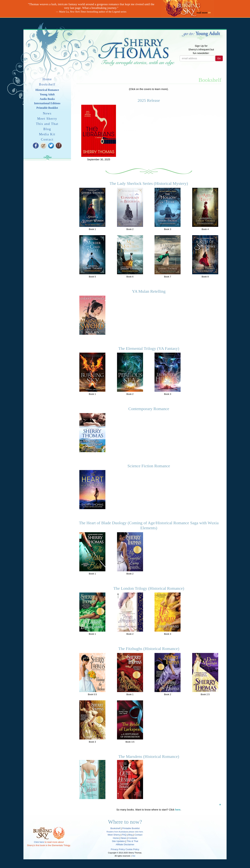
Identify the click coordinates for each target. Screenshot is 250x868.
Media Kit (47, 134)
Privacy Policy (118, 849)
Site (134, 856)
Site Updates (118, 841)
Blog (47, 129)
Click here (39, 842)
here (178, 810)
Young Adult (47, 94)
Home (47, 79)
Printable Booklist (47, 108)
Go (219, 58)
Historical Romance (47, 90)
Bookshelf (47, 84)
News (47, 113)
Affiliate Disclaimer (125, 844)
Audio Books (47, 99)
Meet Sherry (47, 119)
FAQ (124, 835)
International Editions (47, 103)
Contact (47, 139)
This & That (132, 841)
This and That (47, 124)
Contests (133, 838)
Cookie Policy (132, 849)
